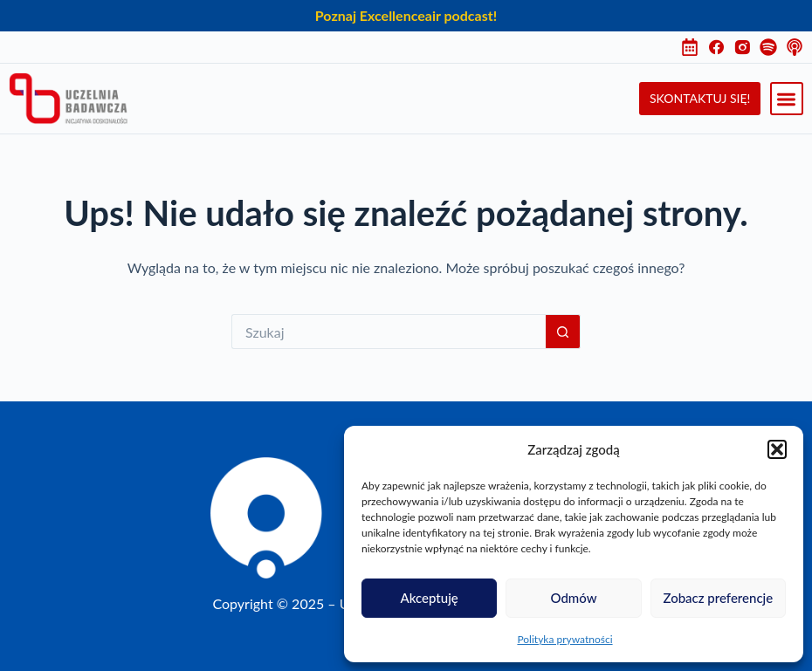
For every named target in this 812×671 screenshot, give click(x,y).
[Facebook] (720, 47)
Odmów (573, 598)
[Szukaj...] (389, 332)
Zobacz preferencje (718, 598)
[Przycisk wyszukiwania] (563, 332)
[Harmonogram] (694, 47)
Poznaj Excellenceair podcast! (406, 15)
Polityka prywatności (564, 639)
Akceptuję (430, 598)
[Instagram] (747, 47)
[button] (777, 449)
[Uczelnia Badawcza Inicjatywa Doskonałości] (68, 99)
